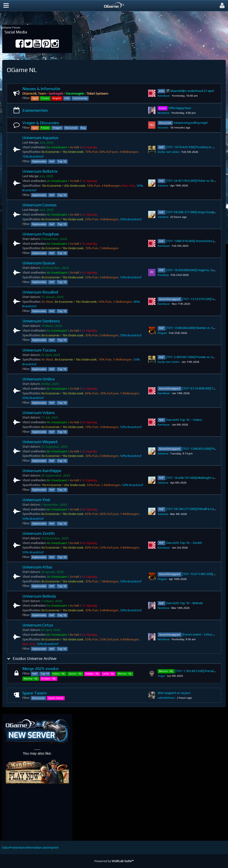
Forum (45, 98)
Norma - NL (31, 679)
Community (80, 98)
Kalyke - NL (92, 674)
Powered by (114, 861)
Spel (35, 98)
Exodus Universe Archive (35, 658)
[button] (6, 6)
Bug (83, 128)
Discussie (71, 128)
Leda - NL (108, 674)
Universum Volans (39, 413)
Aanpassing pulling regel (190, 123)
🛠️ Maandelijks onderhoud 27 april (190, 91)
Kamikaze (164, 96)
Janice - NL (75, 674)
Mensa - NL (125, 674)
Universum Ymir (36, 500)
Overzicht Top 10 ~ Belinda (184, 603)
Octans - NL (49, 679)
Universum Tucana (39, 350)
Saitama (163, 186)
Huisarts (163, 128)
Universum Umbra (38, 379)
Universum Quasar (39, 263)
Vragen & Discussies (41, 123)
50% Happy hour (180, 108)
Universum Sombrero (41, 321)
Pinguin (162, 333)
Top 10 (62, 161)
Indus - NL (59, 674)
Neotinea (164, 113)
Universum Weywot (40, 442)
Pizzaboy (163, 275)
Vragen (57, 128)
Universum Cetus (38, 625)
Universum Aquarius (40, 138)
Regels (57, 98)
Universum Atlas (37, 567)
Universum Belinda (39, 596)
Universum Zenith (38, 533)
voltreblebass (166, 698)
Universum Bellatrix (40, 171)
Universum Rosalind (40, 292)
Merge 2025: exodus (41, 669)
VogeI (161, 676)
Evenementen (35, 110)
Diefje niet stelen (169, 152)
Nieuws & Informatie (41, 89)
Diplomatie (39, 161)
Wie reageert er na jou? (174, 693)
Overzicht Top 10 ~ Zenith (184, 543)
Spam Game (56, 698)
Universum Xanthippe (42, 471)
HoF (52, 161)
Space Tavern (35, 693)
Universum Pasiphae (41, 234)
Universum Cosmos (39, 205)
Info (67, 98)
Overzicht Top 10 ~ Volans (184, 420)
